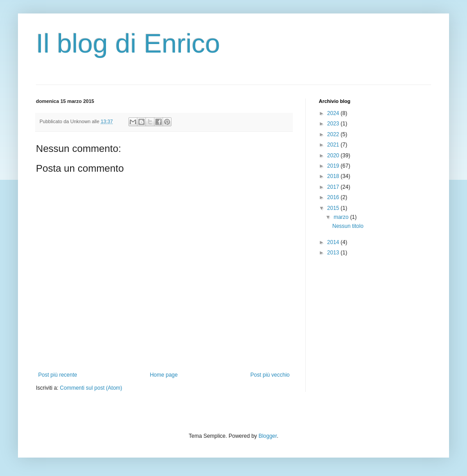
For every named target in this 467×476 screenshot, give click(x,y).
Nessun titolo (348, 226)
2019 (334, 166)
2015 (334, 208)
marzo (342, 217)
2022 (334, 134)
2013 (334, 253)
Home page (164, 375)
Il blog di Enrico (128, 43)
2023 (334, 124)
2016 (334, 197)
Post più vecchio (270, 375)
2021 (334, 145)
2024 (334, 113)
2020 (334, 156)
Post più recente (58, 375)
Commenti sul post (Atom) (91, 388)
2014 (334, 242)
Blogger (268, 436)
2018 (334, 176)
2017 (334, 187)
